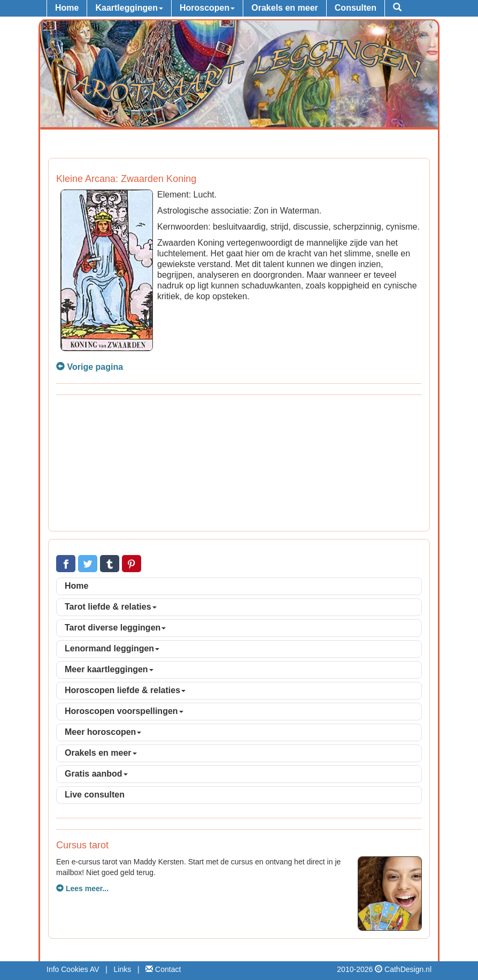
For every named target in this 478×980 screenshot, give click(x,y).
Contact (163, 969)
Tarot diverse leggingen (115, 628)
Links (123, 969)
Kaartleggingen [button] (129, 8)
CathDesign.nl (408, 969)
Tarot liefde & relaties (111, 607)
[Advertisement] (239, 465)
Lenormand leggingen (112, 648)
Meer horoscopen (103, 732)
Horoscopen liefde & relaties (125, 690)
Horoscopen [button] (207, 8)
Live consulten (95, 795)
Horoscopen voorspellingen (124, 711)
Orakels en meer (285, 8)
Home (67, 8)
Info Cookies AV (73, 969)
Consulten (356, 8)
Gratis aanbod (96, 774)
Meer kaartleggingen (109, 669)
